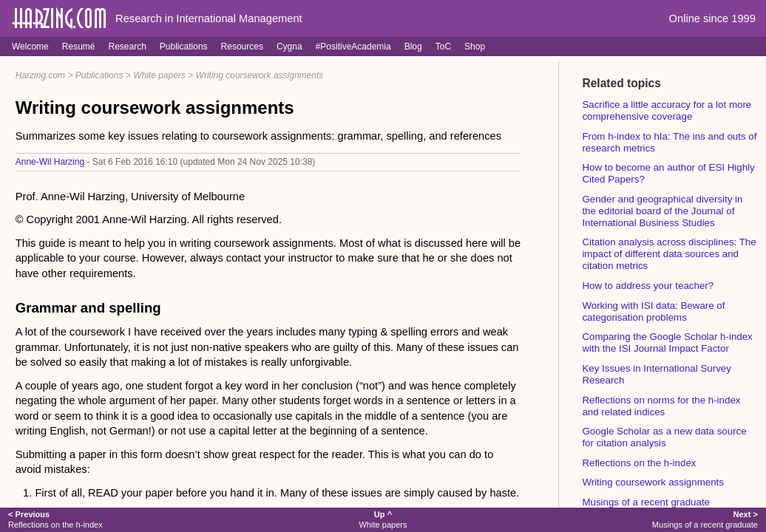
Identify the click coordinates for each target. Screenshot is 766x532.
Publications (184, 47)
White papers (159, 75)
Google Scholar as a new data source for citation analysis (664, 437)
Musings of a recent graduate (646, 502)
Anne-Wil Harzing (50, 162)
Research (127, 47)
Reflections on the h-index (639, 463)
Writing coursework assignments (260, 75)
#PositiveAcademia (353, 47)
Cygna (289, 47)
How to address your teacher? (648, 286)
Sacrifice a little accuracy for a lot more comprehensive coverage (667, 110)
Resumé (79, 47)
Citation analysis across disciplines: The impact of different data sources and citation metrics (669, 254)
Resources (242, 47)
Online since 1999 (712, 18)
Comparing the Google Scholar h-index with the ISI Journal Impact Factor (667, 342)
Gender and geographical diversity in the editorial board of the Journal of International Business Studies (662, 211)
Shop (475, 47)
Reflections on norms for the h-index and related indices (661, 406)
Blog (413, 47)
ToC (443, 47)
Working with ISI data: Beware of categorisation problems (653, 311)
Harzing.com (40, 75)
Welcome (30, 47)
